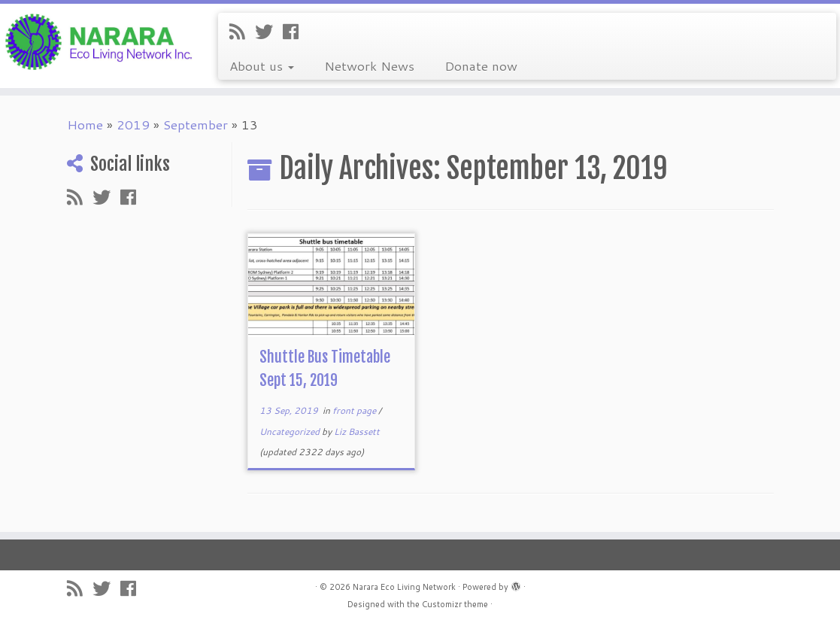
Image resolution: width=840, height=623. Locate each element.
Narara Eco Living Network (404, 587)
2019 (133, 124)
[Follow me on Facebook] (296, 32)
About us (262, 65)
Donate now (481, 65)
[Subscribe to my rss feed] (242, 32)
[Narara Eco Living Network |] (98, 41)
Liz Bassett (357, 432)
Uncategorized (291, 432)
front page (355, 410)
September (196, 124)
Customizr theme (455, 604)
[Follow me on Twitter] (269, 32)
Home (85, 124)
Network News (369, 65)
